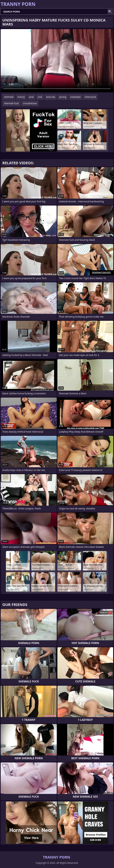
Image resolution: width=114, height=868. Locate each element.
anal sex (51, 97)
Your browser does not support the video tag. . (57, 61)
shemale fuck (11, 103)
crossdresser (30, 103)
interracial (90, 97)
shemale (9, 97)
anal (31, 97)
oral (40, 97)
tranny (21, 97)
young (63, 97)
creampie (75, 97)
